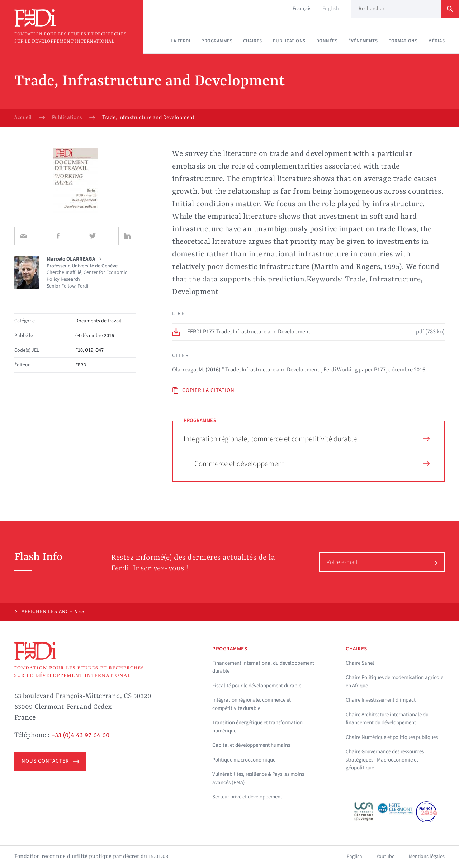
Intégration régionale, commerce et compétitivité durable (307, 439)
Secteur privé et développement (247, 797)
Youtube (385, 857)
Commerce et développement (312, 464)
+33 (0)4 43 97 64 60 (81, 735)
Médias (436, 41)
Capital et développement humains (251, 745)
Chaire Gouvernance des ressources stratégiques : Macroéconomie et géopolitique (385, 760)
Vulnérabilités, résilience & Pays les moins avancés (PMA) (258, 778)
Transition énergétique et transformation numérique (257, 727)
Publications (289, 41)
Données (327, 41)
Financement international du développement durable (263, 667)
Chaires (253, 41)
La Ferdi (181, 41)
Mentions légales (427, 857)
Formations (403, 41)
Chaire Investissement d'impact (381, 700)
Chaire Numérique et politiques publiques (392, 737)
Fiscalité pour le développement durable (257, 686)
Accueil (23, 118)
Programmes (217, 41)
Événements (363, 41)
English (331, 9)
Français (302, 9)
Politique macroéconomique (244, 760)
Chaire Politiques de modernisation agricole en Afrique (394, 682)
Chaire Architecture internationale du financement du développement (387, 719)
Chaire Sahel (360, 663)
